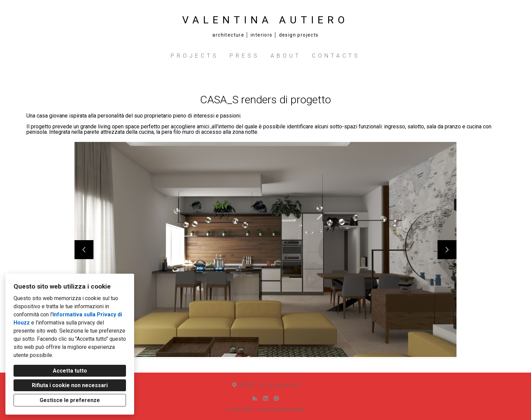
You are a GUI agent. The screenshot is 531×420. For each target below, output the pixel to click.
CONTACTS (336, 56)
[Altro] (276, 398)
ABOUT (286, 56)
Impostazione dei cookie (281, 409)
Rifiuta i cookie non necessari (70, 385)
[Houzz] (255, 398)
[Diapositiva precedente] (84, 250)
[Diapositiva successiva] (447, 250)
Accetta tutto (70, 371)
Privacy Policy (240, 409)
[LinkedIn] (265, 398)
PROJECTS (195, 56)
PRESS (245, 56)
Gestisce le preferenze (70, 400)
